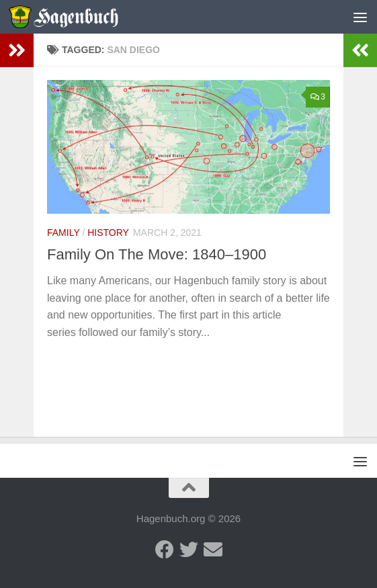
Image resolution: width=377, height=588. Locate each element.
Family (64, 233)
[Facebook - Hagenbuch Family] (165, 550)
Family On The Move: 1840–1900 (157, 254)
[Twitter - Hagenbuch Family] (189, 550)
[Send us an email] (213, 550)
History (108, 233)
